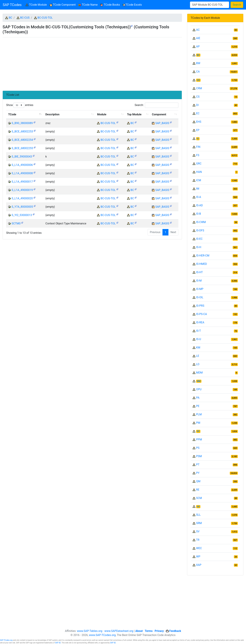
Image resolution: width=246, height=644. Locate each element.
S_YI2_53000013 (22, 215)
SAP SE (58, 643)
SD (198, 507)
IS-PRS (200, 306)
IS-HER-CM (203, 256)
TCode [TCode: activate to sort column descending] (12, 114)
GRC (199, 164)
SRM (199, 523)
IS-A (199, 197)
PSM (199, 456)
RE (198, 490)
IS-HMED (201, 264)
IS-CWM (201, 222)
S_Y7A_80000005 (22, 207)
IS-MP (200, 289)
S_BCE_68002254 (22, 140)
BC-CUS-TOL (45, 18)
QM (198, 481)
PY (198, 473)
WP (198, 557)
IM (198, 189)
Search (237, 5)
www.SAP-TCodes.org (102, 635)
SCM (199, 498)
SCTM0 (16, 223)
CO (198, 80)
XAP (199, 565)
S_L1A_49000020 (22, 198)
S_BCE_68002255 (22, 148)
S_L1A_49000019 (22, 190)
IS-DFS (200, 230)
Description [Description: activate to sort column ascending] (52, 114)
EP (198, 130)
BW (198, 63)
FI (198, 139)
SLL (198, 515)
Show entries (20, 105)
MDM (199, 373)
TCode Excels (132, 5)
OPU (199, 389)
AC (198, 30)
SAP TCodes (12, 5)
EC (198, 113)
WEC (199, 548)
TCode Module (37, 5)
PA (198, 398)
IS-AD (199, 205)
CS (198, 97)
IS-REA (200, 322)
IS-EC (199, 239)
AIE (198, 38)
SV (198, 531)
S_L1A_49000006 (22, 165)
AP (198, 46)
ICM (199, 180)
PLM (199, 414)
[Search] (210, 5)
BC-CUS (25, 18)
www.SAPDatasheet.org (119, 631)
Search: (156, 105)
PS (198, 448)
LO (198, 364)
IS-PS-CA (201, 314)
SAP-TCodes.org (6, 640)
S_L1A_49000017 (22, 182)
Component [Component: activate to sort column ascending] (159, 114)
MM (199, 381)
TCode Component (63, 5)
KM (198, 348)
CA (198, 72)
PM (198, 423)
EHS (199, 122)
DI (197, 105)
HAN (199, 172)
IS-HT (199, 272)
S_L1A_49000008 (22, 173)
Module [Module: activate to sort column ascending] (102, 114)
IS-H (199, 247)
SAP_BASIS (162, 123)
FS (198, 155)
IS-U (199, 339)
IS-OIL (200, 297)
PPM (199, 439)
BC (10, 18)
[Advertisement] (92, 63)
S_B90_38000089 (22, 123)
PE (198, 406)
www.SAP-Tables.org (90, 631)
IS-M (199, 281)
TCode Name (88, 5)
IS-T (199, 331)
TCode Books (110, 5)
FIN (198, 147)
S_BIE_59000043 (22, 157)
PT (198, 465)
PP (198, 431)
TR (198, 540)
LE (198, 356)
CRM (199, 88)
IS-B (199, 214)
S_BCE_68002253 (22, 131)
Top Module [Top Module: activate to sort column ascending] (134, 114)
